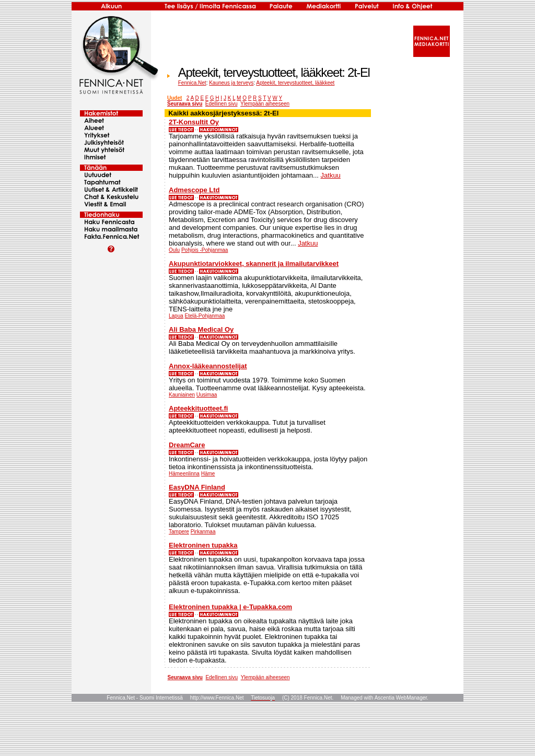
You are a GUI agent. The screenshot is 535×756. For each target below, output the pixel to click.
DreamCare (187, 445)
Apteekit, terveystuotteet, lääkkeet (295, 83)
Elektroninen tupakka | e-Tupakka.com (230, 607)
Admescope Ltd (194, 190)
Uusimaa (207, 395)
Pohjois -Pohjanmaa (205, 250)
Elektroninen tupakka (203, 545)
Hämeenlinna (184, 474)
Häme (208, 474)
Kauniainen (182, 395)
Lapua (176, 316)
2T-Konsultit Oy (194, 122)
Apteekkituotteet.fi (198, 408)
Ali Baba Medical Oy (201, 329)
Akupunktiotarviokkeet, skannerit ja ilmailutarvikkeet (254, 264)
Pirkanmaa (203, 532)
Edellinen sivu (222, 104)
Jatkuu (331, 175)
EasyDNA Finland (197, 487)
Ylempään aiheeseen (265, 104)
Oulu (174, 250)
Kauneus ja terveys (231, 83)
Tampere (179, 532)
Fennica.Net (192, 83)
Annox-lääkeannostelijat (208, 366)
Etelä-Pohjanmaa (205, 316)
